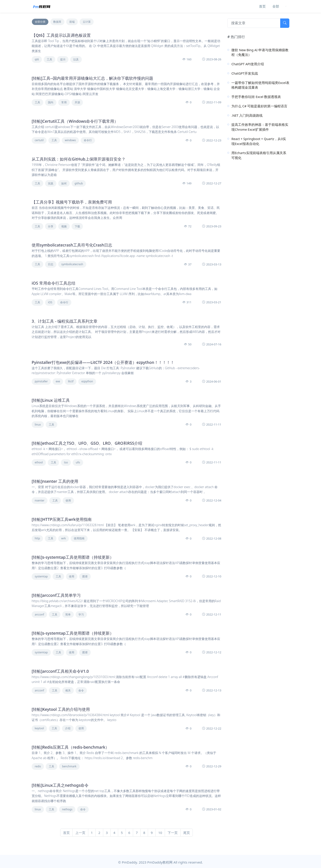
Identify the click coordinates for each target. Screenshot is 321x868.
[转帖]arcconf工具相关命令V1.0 (60, 671)
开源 (77, 102)
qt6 (37, 59)
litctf (71, 381)
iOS (50, 302)
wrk (63, 538)
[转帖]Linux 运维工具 (51, 400)
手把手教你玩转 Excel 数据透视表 (256, 97)
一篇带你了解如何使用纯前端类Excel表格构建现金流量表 (260, 85)
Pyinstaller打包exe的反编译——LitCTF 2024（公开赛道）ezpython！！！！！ (103, 362)
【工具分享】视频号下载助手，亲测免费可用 (72, 202)
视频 (64, 226)
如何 (64, 183)
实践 (51, 183)
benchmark (69, 766)
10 (160, 833)
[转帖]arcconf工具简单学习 (56, 595)
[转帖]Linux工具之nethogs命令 (60, 785)
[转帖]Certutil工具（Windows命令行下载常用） (75, 121)
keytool (39, 728)
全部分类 (40, 22)
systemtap (41, 576)
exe (58, 381)
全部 (276, 6)
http (37, 538)
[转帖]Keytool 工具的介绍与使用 (61, 709)
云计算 (87, 22)
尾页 (187, 833)
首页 (262, 6)
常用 (64, 102)
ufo (78, 462)
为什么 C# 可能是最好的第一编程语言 (259, 106)
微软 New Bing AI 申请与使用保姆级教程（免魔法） (260, 52)
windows (70, 140)
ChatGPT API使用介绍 (248, 64)
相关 (68, 690)
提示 (63, 59)
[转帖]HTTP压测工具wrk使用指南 (62, 519)
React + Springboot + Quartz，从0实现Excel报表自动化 (259, 141)
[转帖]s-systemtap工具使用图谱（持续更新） (73, 557)
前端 (72, 22)
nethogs (67, 809)
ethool (39, 462)
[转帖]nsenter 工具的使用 (55, 481)
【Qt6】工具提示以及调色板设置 (61, 35)
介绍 (68, 728)
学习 (81, 614)
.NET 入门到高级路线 (247, 115)
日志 (51, 264)
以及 (76, 59)
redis (38, 766)
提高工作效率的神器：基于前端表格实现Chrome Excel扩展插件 (260, 127)
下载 (77, 226)
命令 (81, 690)
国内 (51, 102)
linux (38, 425)
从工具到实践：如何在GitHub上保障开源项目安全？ (79, 159)
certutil (39, 140)
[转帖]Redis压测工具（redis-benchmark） (70, 747)
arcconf (39, 614)
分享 (51, 226)
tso (66, 462)
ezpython (87, 381)
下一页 (173, 833)
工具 (49, 59)
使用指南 (79, 538)
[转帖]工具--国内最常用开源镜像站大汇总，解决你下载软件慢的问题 (92, 78)
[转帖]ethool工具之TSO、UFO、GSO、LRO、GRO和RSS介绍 (87, 443)
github (79, 183)
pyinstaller (41, 381)
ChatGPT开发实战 (245, 73)
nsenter (40, 500)
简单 (68, 614)
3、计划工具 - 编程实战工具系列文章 (65, 321)
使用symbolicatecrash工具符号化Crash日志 (72, 245)
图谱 (85, 576)
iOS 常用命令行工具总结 (53, 283)
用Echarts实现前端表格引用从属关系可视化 (259, 155)
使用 (68, 500)
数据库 (57, 22)
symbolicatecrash (72, 264)
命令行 (88, 140)
